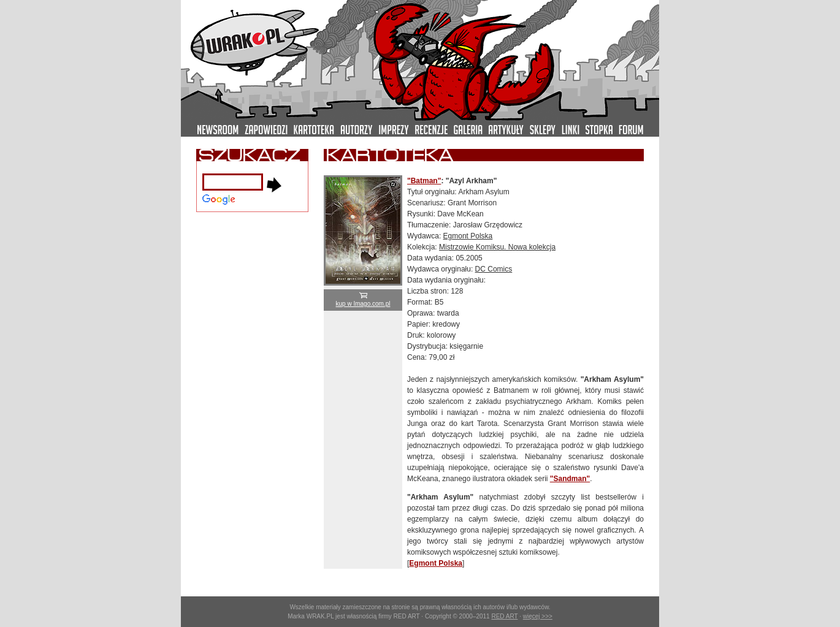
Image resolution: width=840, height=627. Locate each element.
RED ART (504, 616)
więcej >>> (538, 616)
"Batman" (424, 181)
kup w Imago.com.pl (363, 300)
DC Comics (494, 269)
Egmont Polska (468, 236)
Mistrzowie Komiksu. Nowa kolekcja (497, 247)
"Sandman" (570, 479)
